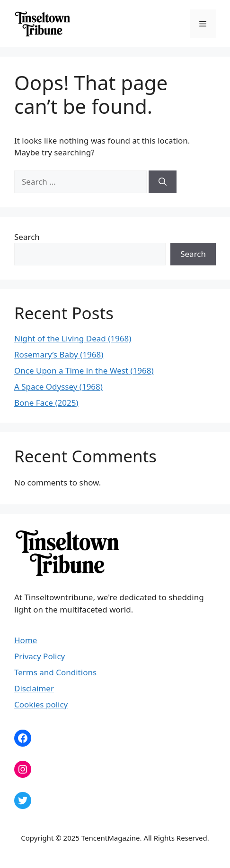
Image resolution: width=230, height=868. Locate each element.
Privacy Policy (40, 656)
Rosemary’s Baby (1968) (59, 354)
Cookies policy (41, 704)
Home (26, 640)
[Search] (163, 182)
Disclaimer (34, 688)
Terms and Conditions (55, 672)
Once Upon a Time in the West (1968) (84, 370)
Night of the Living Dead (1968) (73, 338)
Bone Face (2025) (46, 403)
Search (27, 237)
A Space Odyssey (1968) (58, 387)
